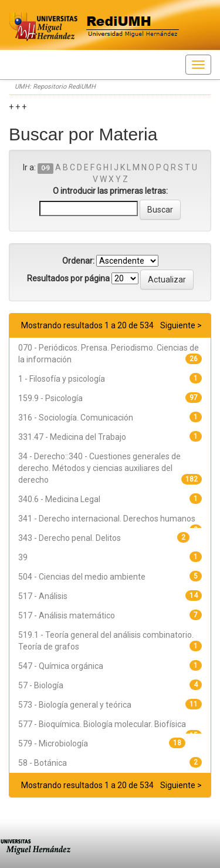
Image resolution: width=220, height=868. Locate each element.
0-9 (45, 168)
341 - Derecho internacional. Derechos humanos (107, 519)
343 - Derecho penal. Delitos (70, 538)
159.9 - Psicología (50, 398)
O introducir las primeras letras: (110, 191)
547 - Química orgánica (61, 666)
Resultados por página (68, 278)
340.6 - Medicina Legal (59, 499)
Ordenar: (78, 261)
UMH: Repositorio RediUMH (55, 87)
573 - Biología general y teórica (75, 705)
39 (23, 557)
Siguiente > (181, 325)
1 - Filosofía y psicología (62, 379)
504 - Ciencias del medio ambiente (82, 577)
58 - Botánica (43, 763)
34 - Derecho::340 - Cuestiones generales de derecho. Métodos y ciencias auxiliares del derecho (99, 468)
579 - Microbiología (53, 743)
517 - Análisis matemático (67, 615)
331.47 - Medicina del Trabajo (72, 437)
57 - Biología (41, 685)
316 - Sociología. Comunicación (76, 418)
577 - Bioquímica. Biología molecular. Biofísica (102, 724)
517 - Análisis (43, 596)
